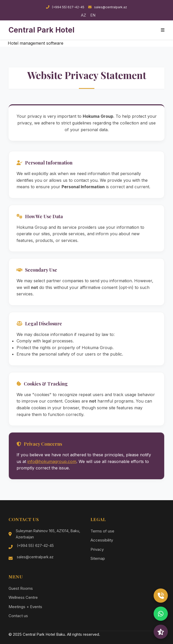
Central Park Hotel (42, 30)
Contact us (18, 616)
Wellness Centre (23, 597)
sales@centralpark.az (108, 7)
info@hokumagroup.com (52, 461)
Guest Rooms (21, 588)
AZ (84, 15)
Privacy (97, 549)
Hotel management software (36, 43)
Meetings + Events (25, 607)
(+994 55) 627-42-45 (65, 7)
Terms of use (102, 531)
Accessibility (102, 540)
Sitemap (98, 558)
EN (93, 15)
